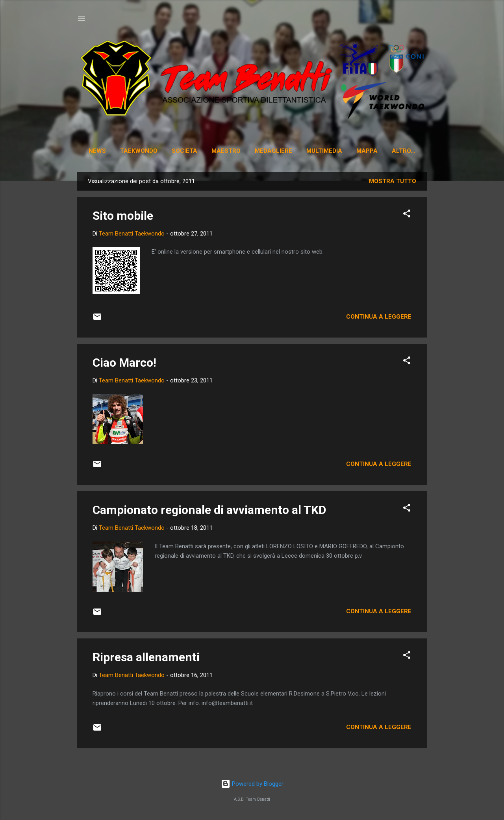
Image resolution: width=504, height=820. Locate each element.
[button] (407, 216)
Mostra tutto (393, 183)
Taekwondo (142, 151)
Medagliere (276, 151)
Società (187, 151)
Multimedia (327, 151)
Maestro (229, 151)
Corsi (404, 151)
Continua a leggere (379, 318)
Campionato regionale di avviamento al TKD (209, 511)
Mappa (370, 151)
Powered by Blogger (252, 784)
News (100, 151)
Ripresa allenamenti (146, 659)
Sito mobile (123, 217)
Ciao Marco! (124, 364)
